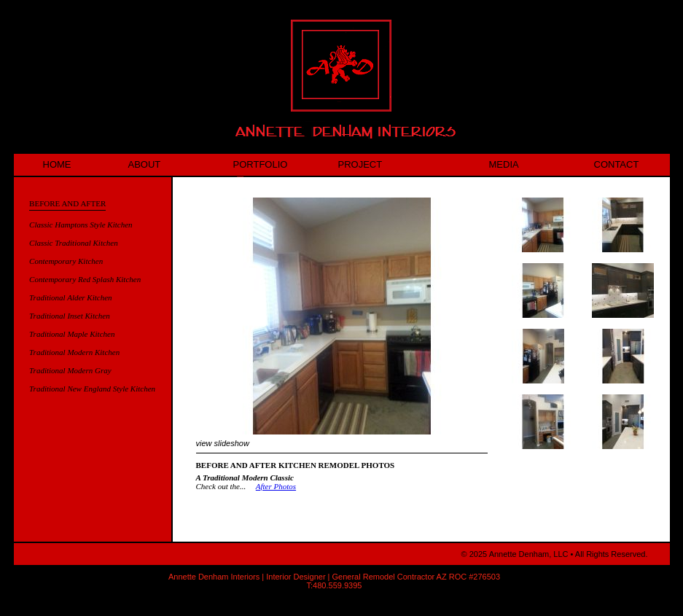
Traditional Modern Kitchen (74, 352)
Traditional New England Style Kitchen (92, 389)
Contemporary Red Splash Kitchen (85, 279)
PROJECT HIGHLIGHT (370, 167)
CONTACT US (617, 167)
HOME (57, 164)
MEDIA (504, 164)
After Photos (276, 486)
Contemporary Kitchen (66, 261)
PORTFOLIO (261, 167)
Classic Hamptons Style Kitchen (81, 225)
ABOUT (145, 164)
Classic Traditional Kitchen (74, 243)
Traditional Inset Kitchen (70, 316)
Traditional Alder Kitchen (70, 297)
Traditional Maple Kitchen (72, 334)
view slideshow (223, 443)
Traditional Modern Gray (70, 370)
